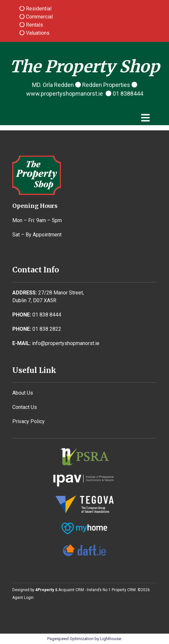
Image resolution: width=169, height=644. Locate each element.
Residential (38, 9)
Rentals (34, 25)
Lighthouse (111, 639)
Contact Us (25, 407)
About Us (23, 393)
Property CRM (124, 590)
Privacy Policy (28, 421)
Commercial (39, 17)
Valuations (37, 33)
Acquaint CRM (71, 590)
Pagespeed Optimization (70, 639)
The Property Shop (85, 67)
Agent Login (23, 598)
